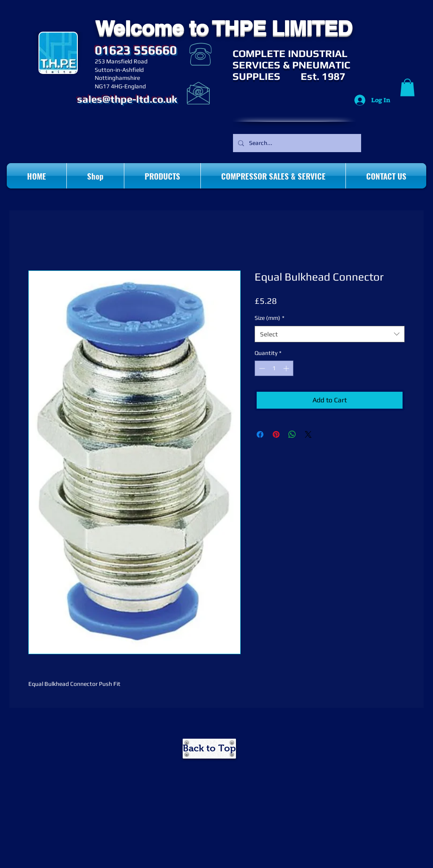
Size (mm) (270, 318)
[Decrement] (261, 368)
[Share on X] (308, 434)
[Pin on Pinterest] (276, 434)
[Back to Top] (209, 749)
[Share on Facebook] (260, 434)
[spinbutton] (274, 368)
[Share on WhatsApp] (292, 434)
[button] (407, 87)
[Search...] (296, 143)
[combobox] (330, 334)
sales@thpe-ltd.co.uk (127, 99)
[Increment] (287, 368)
